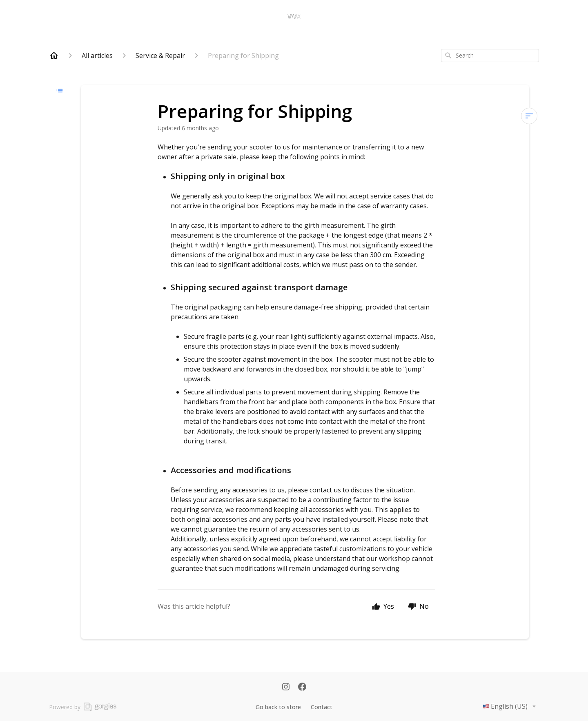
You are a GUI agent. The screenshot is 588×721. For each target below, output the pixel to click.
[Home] (54, 56)
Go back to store (278, 707)
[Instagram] (286, 688)
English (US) (511, 706)
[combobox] (490, 56)
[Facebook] (302, 688)
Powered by (83, 707)
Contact (322, 707)
